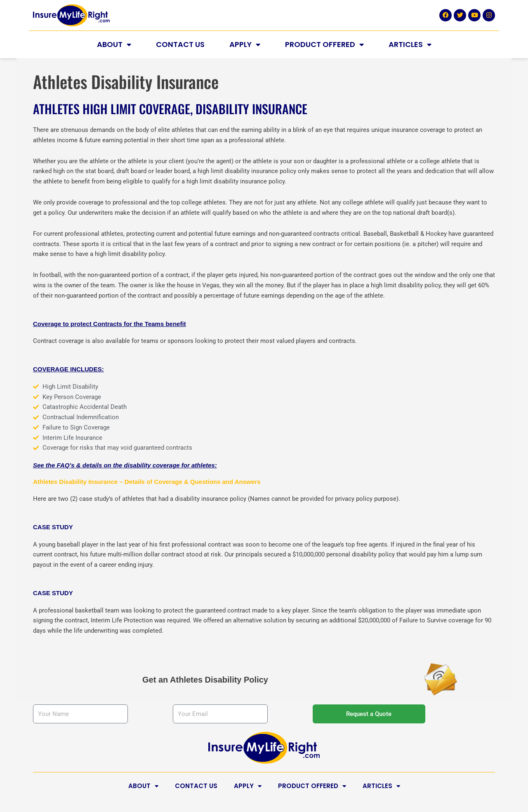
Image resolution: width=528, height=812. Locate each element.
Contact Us (180, 44)
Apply (245, 45)
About (114, 45)
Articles (410, 45)
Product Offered (324, 45)
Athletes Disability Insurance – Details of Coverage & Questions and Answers (147, 482)
